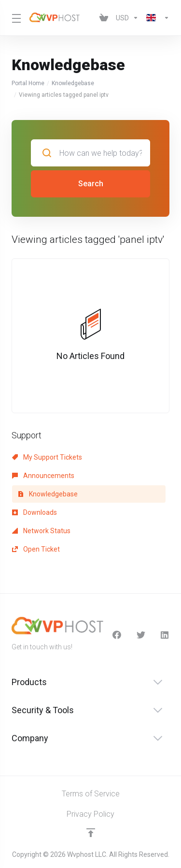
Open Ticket (36, 549)
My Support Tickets (47, 457)
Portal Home (28, 83)
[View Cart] (104, 18)
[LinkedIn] (165, 635)
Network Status (41, 531)
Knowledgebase (73, 83)
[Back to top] (91, 833)
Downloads (35, 512)
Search (91, 184)
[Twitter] (141, 635)
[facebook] (117, 635)
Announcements (43, 476)
